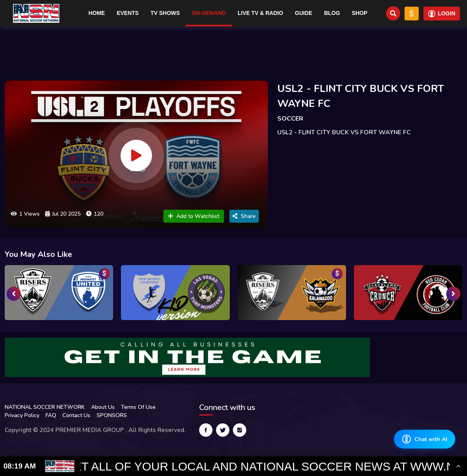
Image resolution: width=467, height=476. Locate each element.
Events (128, 13)
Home (97, 13)
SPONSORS (112, 415)
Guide (304, 13)
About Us (103, 407)
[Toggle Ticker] (458, 466)
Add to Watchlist (194, 216)
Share (244, 216)
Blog (332, 13)
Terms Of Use (138, 407)
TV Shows (165, 13)
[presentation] (14, 294)
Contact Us (76, 415)
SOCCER (290, 119)
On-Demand (209, 13)
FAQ (51, 415)
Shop (360, 13)
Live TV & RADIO (260, 13)
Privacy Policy (22, 415)
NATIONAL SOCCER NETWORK (45, 407)
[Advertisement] (234, 50)
